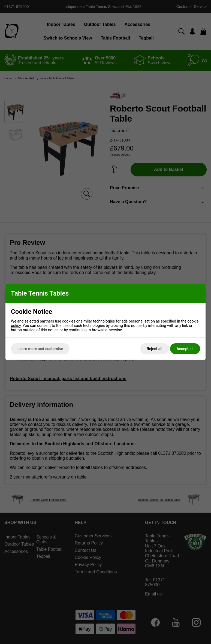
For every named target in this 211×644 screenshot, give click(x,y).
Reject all (155, 349)
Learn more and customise (40, 349)
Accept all (185, 349)
